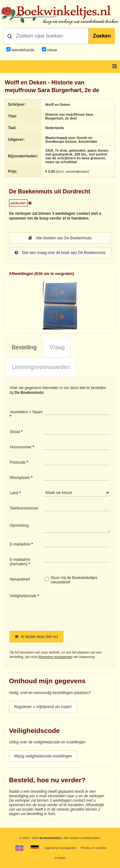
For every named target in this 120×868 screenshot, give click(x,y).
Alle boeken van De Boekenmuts (60, 238)
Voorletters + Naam (26, 412)
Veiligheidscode (23, 596)
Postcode (18, 462)
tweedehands (23, 50)
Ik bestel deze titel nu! (36, 637)
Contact (60, 858)
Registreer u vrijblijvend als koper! (43, 707)
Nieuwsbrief (20, 579)
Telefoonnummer (24, 508)
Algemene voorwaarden (55, 657)
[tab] (24, 348)
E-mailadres (20, 544)
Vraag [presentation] (57, 347)
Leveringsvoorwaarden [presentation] (41, 367)
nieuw (52, 50)
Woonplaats (20, 478)
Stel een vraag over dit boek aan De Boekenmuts (60, 253)
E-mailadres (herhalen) (20, 562)
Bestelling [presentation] (24, 347)
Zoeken (102, 36)
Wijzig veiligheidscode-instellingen (43, 756)
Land (14, 493)
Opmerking (19, 525)
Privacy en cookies (93, 848)
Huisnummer (20, 447)
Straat (15, 432)
